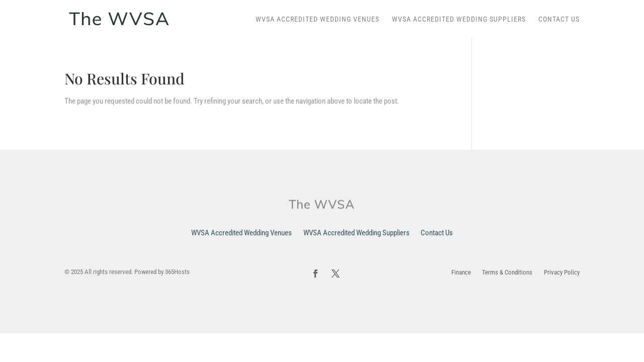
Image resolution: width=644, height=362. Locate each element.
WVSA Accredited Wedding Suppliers (459, 19)
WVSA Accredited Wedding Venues (317, 19)
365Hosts (177, 272)
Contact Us (559, 19)
